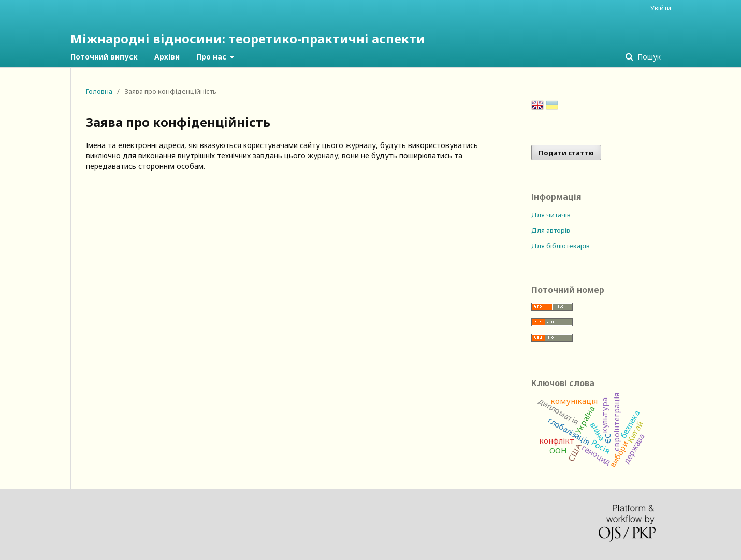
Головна (99, 91)
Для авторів (551, 230)
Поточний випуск (104, 57)
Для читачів (551, 215)
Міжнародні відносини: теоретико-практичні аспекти (248, 39)
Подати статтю (566, 153)
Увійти (661, 8)
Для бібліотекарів (561, 246)
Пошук (648, 57)
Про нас (212, 57)
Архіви (167, 57)
